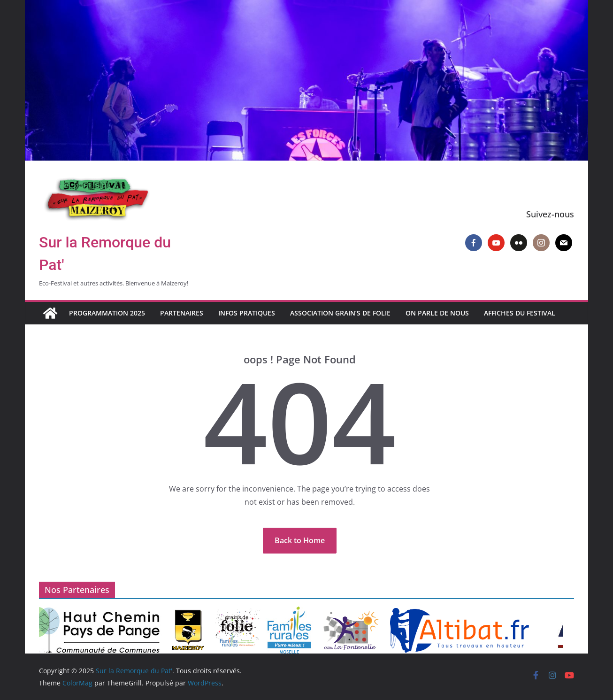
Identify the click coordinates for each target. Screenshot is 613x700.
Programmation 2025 (107, 313)
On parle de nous (437, 313)
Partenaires (182, 313)
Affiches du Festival (520, 313)
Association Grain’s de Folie (340, 313)
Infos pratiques (247, 313)
